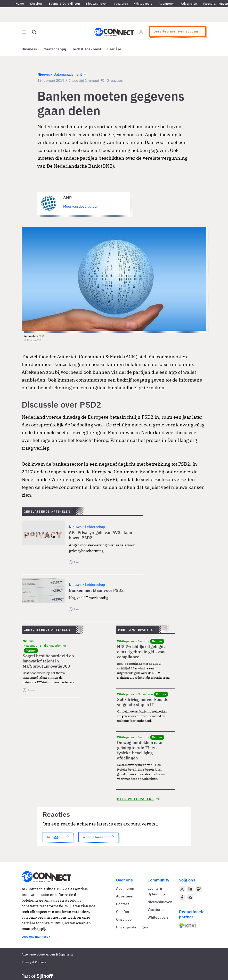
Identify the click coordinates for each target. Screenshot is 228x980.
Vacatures (121, 3)
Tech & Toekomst (87, 49)
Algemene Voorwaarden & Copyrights (47, 954)
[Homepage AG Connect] (114, 32)
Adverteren (189, 3)
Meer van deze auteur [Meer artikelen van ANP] (81, 206)
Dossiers (36, 3)
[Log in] (141, 32)
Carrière (114, 49)
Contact (123, 904)
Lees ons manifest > (36, 937)
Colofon (123, 912)
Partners (209, 3)
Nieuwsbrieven (97, 3)
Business (29, 49)
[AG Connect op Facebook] (182, 897)
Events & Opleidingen (64, 3)
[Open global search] (34, 32)
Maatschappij (55, 49)
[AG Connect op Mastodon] (199, 889)
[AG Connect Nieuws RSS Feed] (190, 897)
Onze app (124, 919)
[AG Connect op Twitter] (182, 889)
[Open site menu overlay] (24, 32)
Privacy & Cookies (34, 962)
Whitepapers (143, 3)
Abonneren (167, 3)
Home (20, 3)
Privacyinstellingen (132, 927)
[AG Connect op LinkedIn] (190, 889)
